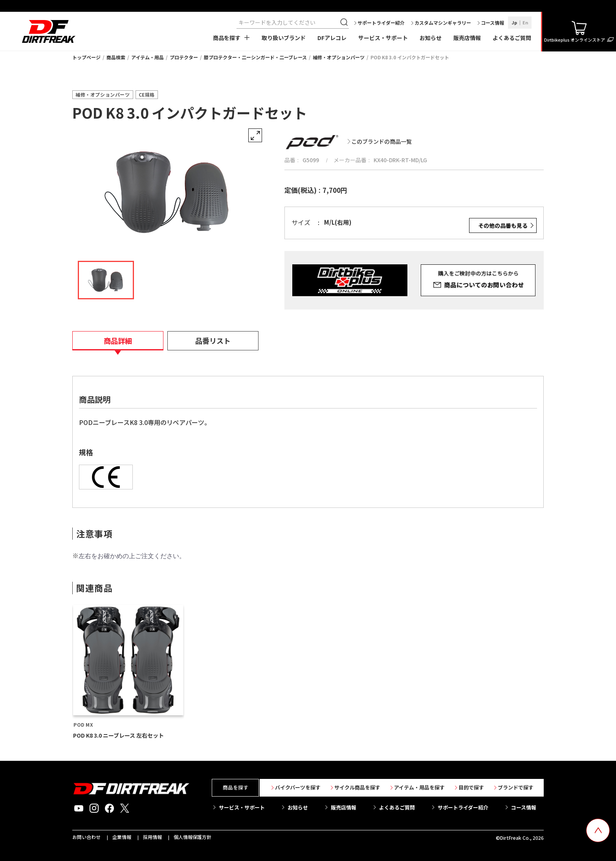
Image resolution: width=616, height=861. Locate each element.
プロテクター (184, 57)
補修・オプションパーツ (339, 57)
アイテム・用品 (148, 57)
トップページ (86, 57)
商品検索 (116, 57)
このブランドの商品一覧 (381, 141)
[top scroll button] (598, 830)
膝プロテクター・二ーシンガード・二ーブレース (255, 57)
